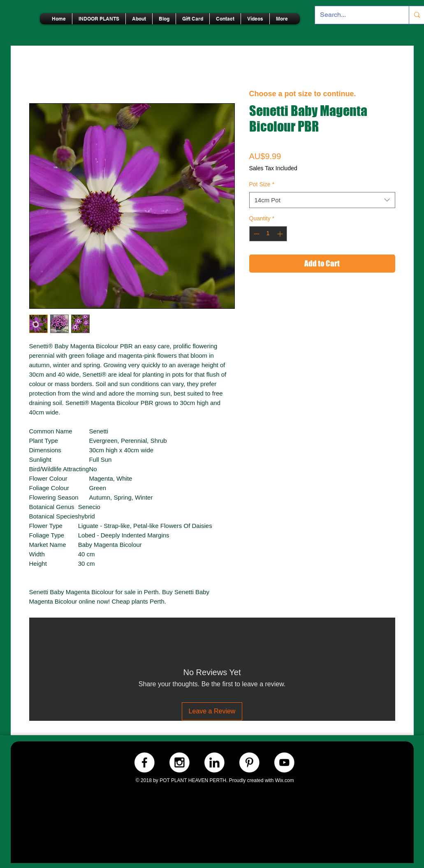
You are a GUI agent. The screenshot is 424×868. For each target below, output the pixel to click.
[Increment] (281, 234)
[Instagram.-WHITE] (180, 763)
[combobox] (322, 200)
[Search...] (356, 15)
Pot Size (262, 184)
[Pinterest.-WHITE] (249, 763)
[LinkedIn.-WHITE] (214, 763)
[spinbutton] (268, 234)
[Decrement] (256, 234)
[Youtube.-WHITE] (284, 763)
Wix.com (285, 780)
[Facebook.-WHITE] (145, 763)
